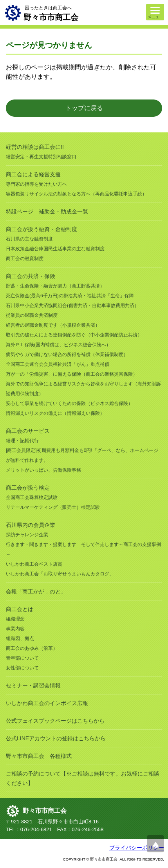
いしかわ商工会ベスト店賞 (34, 564)
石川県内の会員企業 (31, 525)
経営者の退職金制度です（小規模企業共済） (53, 325)
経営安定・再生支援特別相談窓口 (41, 157)
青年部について (22, 658)
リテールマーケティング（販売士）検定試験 (53, 507)
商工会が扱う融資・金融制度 (42, 229)
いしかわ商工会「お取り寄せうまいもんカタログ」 (60, 574)
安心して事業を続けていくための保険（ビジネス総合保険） (69, 403)
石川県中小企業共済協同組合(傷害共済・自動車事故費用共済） (72, 306)
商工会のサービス (28, 431)
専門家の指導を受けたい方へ (36, 184)
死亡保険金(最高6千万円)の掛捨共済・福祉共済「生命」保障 (70, 296)
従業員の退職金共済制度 (32, 315)
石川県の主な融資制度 (29, 239)
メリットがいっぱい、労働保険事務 (43, 470)
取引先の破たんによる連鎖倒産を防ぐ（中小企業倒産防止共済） (74, 335)
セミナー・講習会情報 (33, 685)
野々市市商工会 (45, 811)
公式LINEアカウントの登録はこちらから (56, 738)
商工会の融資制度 (25, 259)
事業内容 (15, 629)
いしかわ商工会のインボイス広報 (47, 703)
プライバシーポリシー (137, 848)
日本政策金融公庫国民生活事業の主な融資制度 (55, 249)
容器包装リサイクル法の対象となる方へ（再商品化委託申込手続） (76, 194)
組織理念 (15, 619)
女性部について (22, 668)
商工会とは (20, 609)
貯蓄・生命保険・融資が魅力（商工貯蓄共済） (55, 286)
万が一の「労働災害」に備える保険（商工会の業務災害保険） (72, 374)
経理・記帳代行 (22, 441)
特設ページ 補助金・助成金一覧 (47, 212)
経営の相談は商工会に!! (35, 147)
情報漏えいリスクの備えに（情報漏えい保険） (55, 413)
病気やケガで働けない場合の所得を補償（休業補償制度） (67, 354)
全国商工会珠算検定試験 (32, 497)
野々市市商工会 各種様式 (39, 756)
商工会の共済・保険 (31, 276)
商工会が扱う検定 (28, 488)
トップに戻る (84, 108)
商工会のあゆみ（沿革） (32, 648)
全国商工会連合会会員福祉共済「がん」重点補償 (58, 364)
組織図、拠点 (20, 638)
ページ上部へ (155, 844)
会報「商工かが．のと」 (36, 591)
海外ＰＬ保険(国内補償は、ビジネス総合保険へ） (58, 345)
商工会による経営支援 (33, 174)
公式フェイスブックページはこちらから (55, 721)
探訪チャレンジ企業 (27, 535)
